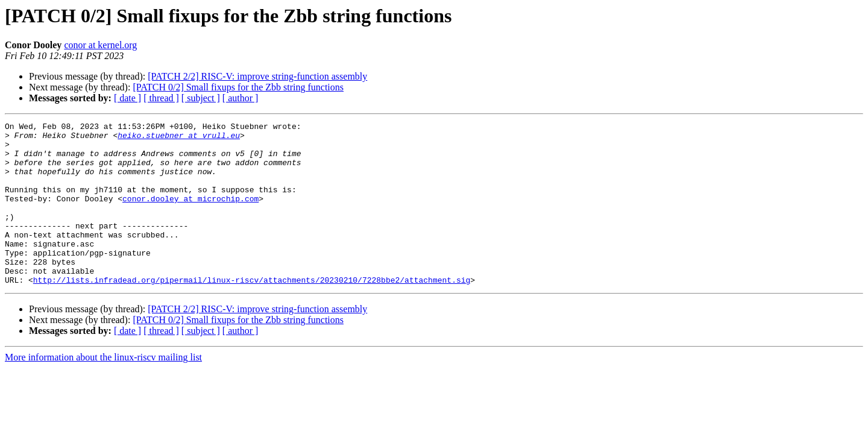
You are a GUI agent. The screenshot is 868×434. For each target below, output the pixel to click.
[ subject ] (201, 98)
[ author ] (241, 98)
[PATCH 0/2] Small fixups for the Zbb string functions (238, 87)
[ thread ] (161, 98)
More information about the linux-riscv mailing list (103, 390)
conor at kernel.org (100, 45)
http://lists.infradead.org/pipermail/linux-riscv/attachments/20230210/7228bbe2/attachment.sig (252, 312)
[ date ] (127, 98)
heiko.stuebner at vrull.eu (179, 139)
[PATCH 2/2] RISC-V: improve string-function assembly (257, 76)
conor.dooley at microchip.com (190, 215)
